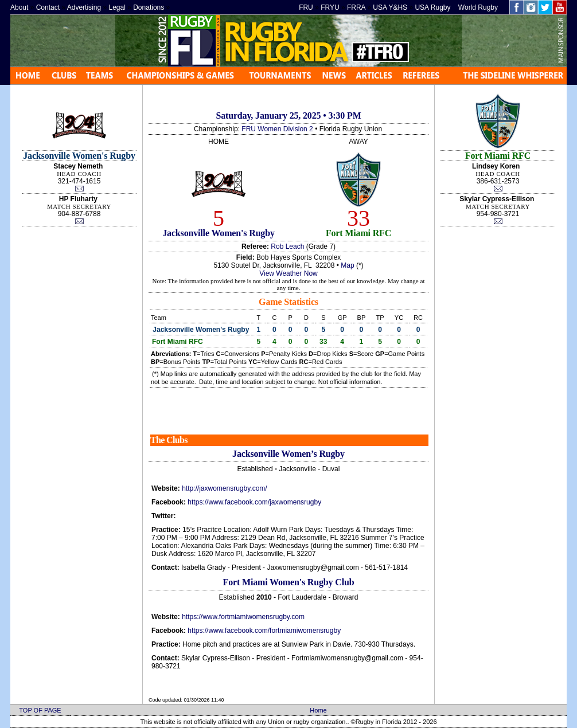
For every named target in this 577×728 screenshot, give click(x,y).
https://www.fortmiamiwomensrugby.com (243, 617)
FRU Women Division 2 (277, 129)
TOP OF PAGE (40, 710)
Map (347, 265)
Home (318, 710)
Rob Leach (287, 246)
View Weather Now (288, 273)
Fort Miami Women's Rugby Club (289, 582)
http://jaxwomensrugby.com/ (225, 488)
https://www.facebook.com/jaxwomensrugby (254, 502)
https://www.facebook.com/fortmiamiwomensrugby (264, 631)
